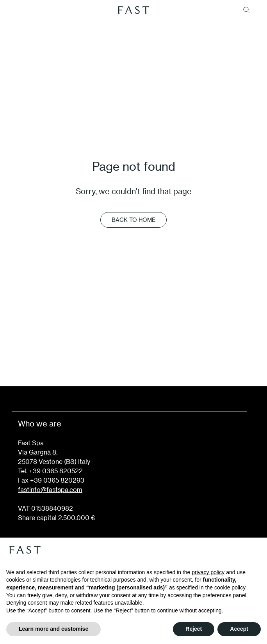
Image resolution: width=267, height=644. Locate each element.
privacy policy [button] (208, 572)
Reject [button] (194, 629)
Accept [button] (239, 629)
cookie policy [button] (230, 587)
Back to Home (133, 220)
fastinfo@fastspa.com (50, 489)
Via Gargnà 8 (37, 452)
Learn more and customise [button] (53, 629)
